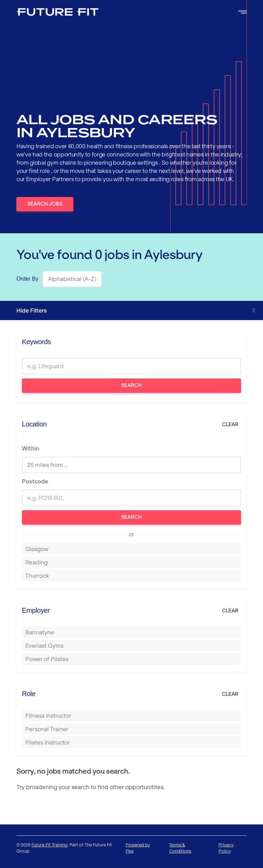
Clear (230, 424)
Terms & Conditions (180, 848)
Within (31, 448)
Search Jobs (45, 204)
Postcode (35, 481)
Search (131, 385)
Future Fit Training (49, 845)
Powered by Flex (138, 848)
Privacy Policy (226, 848)
